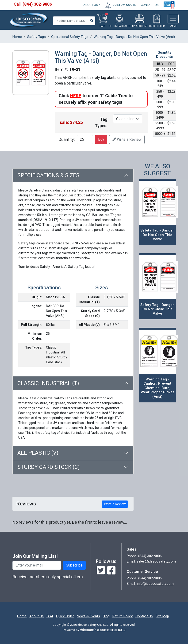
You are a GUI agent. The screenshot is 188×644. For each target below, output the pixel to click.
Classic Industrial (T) (48, 383)
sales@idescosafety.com (156, 561)
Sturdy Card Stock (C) (49, 467)
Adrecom (87, 630)
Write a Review (127, 139)
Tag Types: (101, 122)
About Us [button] (91, 5)
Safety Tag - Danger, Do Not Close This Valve (157, 309)
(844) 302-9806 (37, 4)
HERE (76, 96)
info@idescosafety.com (155, 584)
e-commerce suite (111, 630)
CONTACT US (150, 5)
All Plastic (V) (38, 453)
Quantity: (67, 139)
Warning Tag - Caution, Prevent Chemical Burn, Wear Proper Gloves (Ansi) (157, 388)
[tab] (73, 453)
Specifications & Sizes (48, 175)
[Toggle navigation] (173, 19)
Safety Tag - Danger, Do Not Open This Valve (157, 235)
